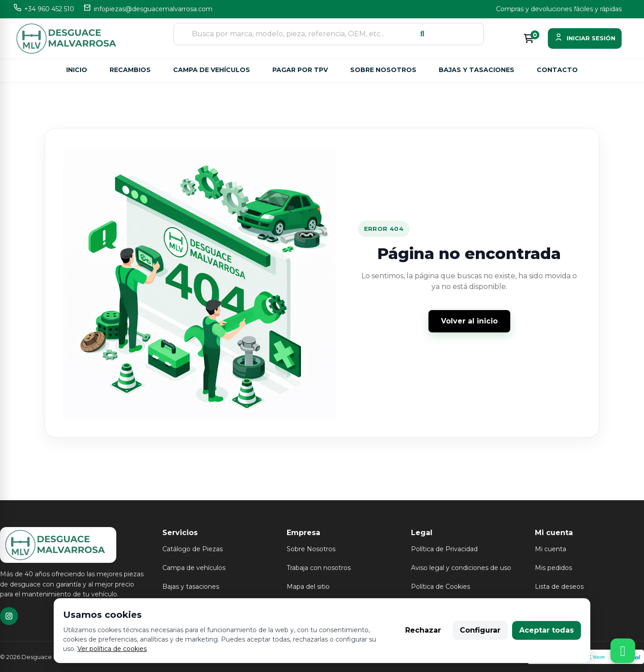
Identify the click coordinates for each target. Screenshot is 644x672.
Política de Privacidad (444, 549)
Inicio (77, 70)
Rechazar (423, 630)
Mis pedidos (553, 568)
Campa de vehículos (212, 70)
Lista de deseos (559, 587)
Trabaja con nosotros (319, 568)
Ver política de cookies (112, 649)
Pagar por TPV (300, 70)
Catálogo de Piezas (193, 549)
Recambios (130, 70)
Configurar (480, 630)
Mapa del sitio (308, 587)
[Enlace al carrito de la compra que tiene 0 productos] (529, 38)
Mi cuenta (551, 549)
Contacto (557, 70)
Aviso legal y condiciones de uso (461, 568)
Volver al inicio (469, 321)
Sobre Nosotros (311, 549)
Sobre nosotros (383, 70)
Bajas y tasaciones (477, 70)
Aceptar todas (547, 630)
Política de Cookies (441, 587)
